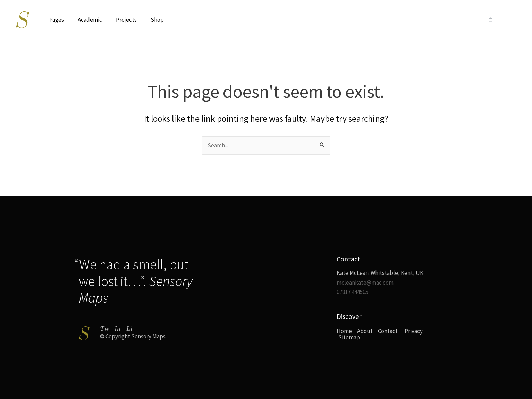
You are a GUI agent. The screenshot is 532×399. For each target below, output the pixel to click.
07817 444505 (352, 292)
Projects (126, 20)
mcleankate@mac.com (365, 283)
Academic (90, 20)
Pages (57, 20)
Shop (157, 20)
